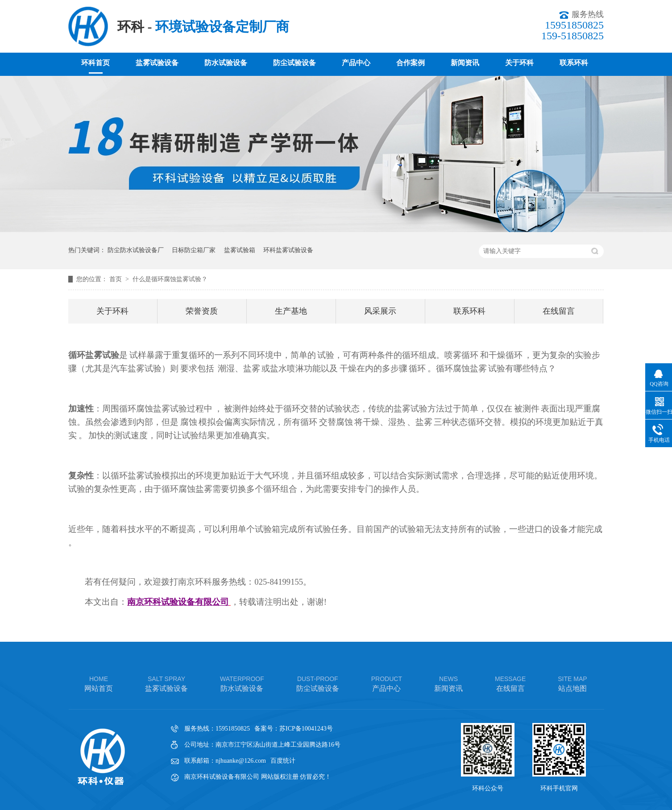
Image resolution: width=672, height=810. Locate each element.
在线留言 (559, 311)
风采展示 (380, 311)
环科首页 (95, 63)
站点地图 (572, 683)
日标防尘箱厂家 (194, 250)
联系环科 (574, 63)
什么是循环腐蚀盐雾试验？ (170, 279)
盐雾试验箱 (240, 250)
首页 (116, 279)
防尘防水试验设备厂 (136, 250)
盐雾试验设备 (157, 63)
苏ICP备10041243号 (306, 729)
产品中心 (356, 63)
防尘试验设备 (295, 63)
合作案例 (411, 63)
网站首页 (99, 683)
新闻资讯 (465, 63)
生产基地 (291, 311)
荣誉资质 (202, 311)
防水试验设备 (226, 63)
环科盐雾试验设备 (288, 250)
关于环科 (519, 63)
